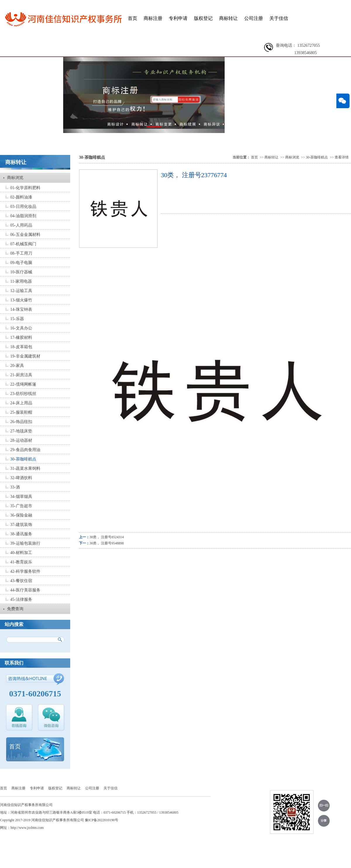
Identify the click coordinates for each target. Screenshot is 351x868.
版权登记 (203, 18)
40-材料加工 (21, 553)
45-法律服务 (21, 599)
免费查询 (15, 609)
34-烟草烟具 (21, 497)
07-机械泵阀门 (23, 244)
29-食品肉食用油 (25, 450)
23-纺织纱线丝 (23, 394)
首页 (133, 18)
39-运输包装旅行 (25, 543)
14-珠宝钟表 (21, 309)
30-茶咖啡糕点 (23, 459)
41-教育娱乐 (21, 562)
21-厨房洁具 (21, 375)
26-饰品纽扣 (21, 422)
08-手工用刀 (21, 253)
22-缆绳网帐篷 (23, 384)
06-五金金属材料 (25, 235)
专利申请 (178, 18)
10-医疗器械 (21, 272)
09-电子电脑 (21, 263)
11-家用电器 (21, 281)
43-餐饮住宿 (21, 581)
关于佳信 (279, 18)
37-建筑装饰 (21, 525)
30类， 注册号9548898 (107, 543)
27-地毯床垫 (21, 431)
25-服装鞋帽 (21, 412)
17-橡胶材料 (21, 338)
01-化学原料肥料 (25, 188)
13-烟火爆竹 (21, 300)
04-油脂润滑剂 (23, 216)
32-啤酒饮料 (21, 478)
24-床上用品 (21, 403)
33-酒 (15, 487)
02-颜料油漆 (21, 197)
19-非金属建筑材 (25, 356)
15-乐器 (17, 319)
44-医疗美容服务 (25, 590)
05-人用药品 (21, 225)
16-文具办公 (21, 328)
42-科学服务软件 (25, 571)
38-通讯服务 (21, 534)
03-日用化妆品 (23, 207)
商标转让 (228, 18)
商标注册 (153, 18)
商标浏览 (15, 178)
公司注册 (254, 18)
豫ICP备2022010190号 (102, 820)
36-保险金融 (21, 515)
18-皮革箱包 (21, 347)
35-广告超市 (21, 506)
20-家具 (17, 366)
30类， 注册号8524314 (107, 537)
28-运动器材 (21, 440)
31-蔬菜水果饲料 (25, 468)
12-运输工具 (21, 291)
